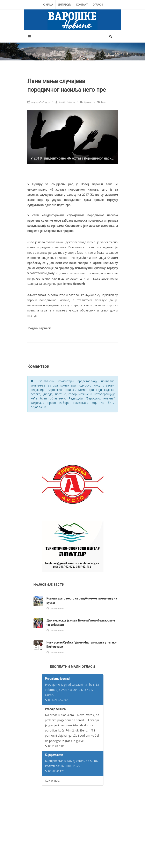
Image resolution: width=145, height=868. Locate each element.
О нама (48, 5)
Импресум (65, 5)
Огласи (98, 5)
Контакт (82, 5)
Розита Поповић (65, 102)
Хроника (88, 102)
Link (101, 102)
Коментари (57, 608)
